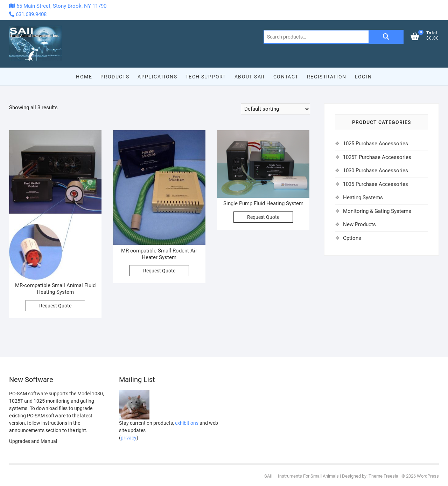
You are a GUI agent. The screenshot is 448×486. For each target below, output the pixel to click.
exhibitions (187, 423)
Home (84, 77)
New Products (359, 224)
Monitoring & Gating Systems (377, 211)
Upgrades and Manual (33, 441)
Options (352, 238)
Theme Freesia (383, 476)
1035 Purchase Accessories (376, 184)
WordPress (428, 476)
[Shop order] (275, 109)
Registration (327, 77)
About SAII (250, 77)
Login (363, 77)
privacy (129, 438)
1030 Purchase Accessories (376, 171)
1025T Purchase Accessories (377, 157)
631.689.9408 (28, 14)
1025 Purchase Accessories (376, 144)
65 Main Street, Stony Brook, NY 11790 (58, 6)
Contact (286, 77)
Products (115, 77)
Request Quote (55, 306)
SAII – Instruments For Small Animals (302, 476)
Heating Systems (363, 197)
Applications (157, 77)
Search (386, 37)
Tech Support (206, 77)
